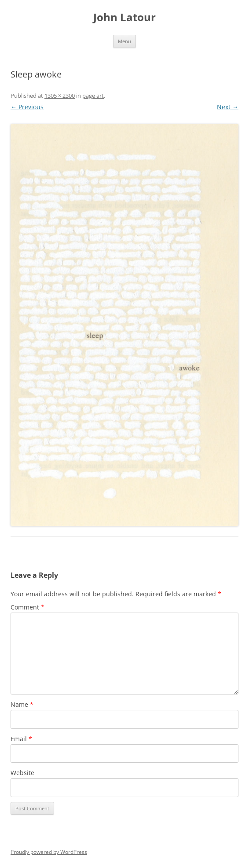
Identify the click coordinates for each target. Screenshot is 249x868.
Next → (228, 107)
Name (22, 704)
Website (22, 773)
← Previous (27, 107)
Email (21, 739)
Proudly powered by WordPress (49, 852)
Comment (27, 607)
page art (93, 96)
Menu (124, 41)
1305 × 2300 (60, 96)
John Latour (124, 17)
